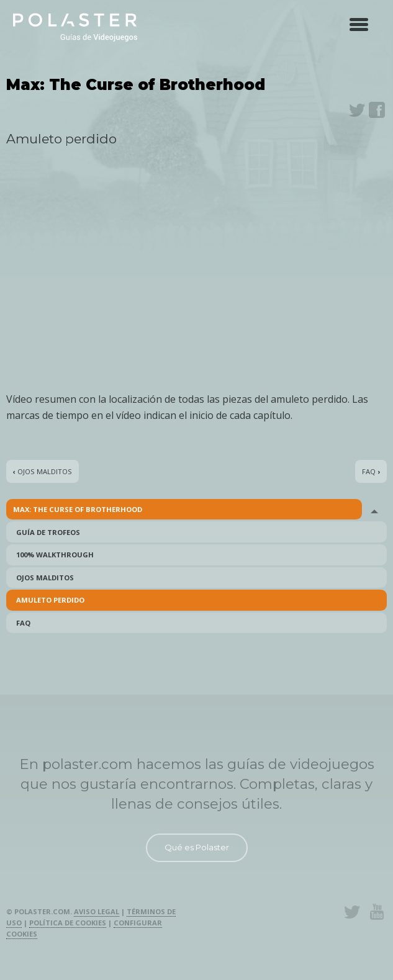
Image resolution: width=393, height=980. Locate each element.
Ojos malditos (45, 578)
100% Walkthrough (55, 555)
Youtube (377, 912)
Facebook (377, 110)
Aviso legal (97, 911)
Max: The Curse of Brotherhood (78, 509)
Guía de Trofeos (48, 532)
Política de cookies (68, 923)
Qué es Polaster (197, 847)
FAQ (23, 623)
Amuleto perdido (50, 600)
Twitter (357, 110)
